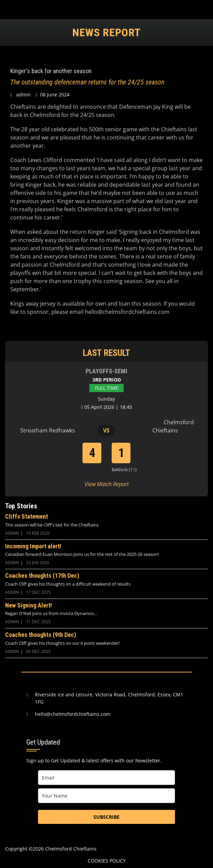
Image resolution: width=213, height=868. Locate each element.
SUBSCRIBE (106, 817)
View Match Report (107, 484)
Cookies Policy (107, 861)
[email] (106, 778)
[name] (106, 796)
